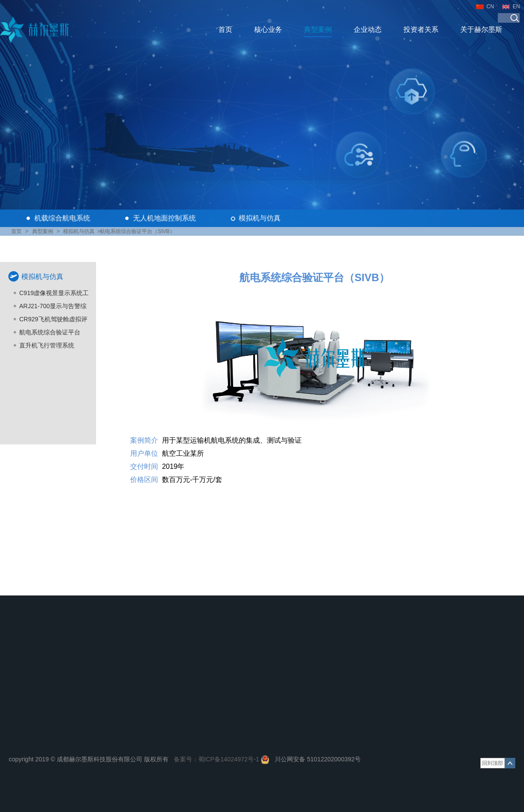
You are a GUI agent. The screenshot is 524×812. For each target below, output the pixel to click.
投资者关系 (421, 29)
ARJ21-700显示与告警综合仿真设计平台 (53, 308)
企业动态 (368, 29)
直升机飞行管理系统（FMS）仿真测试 (47, 347)
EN (516, 7)
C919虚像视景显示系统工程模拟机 (54, 294)
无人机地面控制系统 (165, 218)
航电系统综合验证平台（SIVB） (50, 334)
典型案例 (318, 29)
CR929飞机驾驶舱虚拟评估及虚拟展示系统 (53, 321)
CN (490, 7)
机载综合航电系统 (63, 218)
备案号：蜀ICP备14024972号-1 (217, 759)
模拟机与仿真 (261, 218)
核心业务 (268, 29)
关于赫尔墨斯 (481, 29)
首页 (225, 29)
